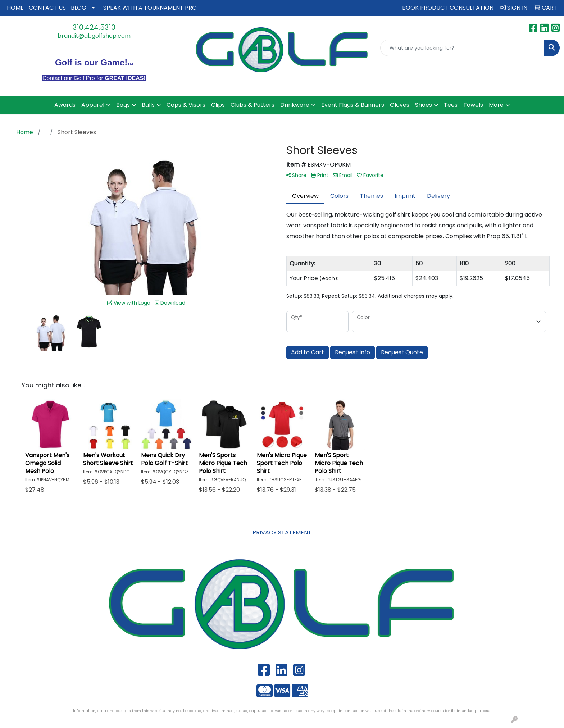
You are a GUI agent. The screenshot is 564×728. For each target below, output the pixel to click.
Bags (123, 105)
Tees (451, 105)
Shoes (424, 105)
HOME (15, 8)
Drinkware (295, 105)
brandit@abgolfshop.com (94, 36)
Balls (148, 105)
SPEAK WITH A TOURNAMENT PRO (150, 8)
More (496, 105)
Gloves (400, 105)
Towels (473, 105)
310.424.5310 (94, 27)
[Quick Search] (462, 48)
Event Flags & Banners (353, 105)
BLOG (79, 8)
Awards (65, 105)
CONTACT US (47, 8)
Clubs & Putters (253, 105)
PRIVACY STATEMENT (282, 533)
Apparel (93, 105)
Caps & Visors (186, 105)
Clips (218, 105)
